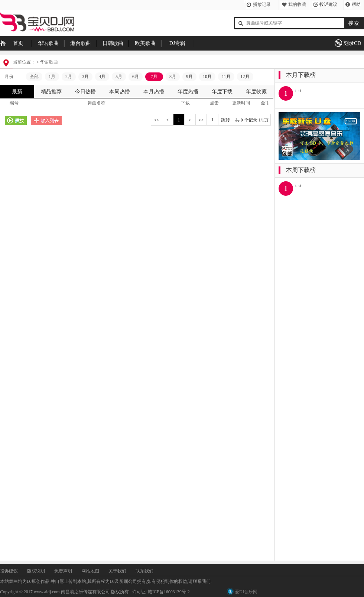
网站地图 (90, 571)
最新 (17, 92)
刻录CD (352, 43)
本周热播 (120, 92)
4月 (102, 77)
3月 (85, 77)
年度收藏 (256, 92)
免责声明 (63, 571)
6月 (136, 77)
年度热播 (188, 92)
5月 (119, 77)
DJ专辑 (178, 43)
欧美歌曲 (145, 43)
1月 (52, 77)
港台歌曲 (81, 43)
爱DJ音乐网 (246, 592)
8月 (173, 77)
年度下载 (222, 92)
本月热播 (154, 92)
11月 (226, 77)
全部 (34, 77)
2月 (69, 77)
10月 (207, 77)
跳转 (225, 120)
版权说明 (36, 571)
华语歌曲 (48, 43)
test (298, 91)
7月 (154, 77)
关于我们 (117, 571)
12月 (245, 77)
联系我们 (144, 571)
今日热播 (85, 92)
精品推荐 (51, 92)
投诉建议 (328, 4)
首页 (18, 43)
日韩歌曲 (113, 43)
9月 (189, 77)
